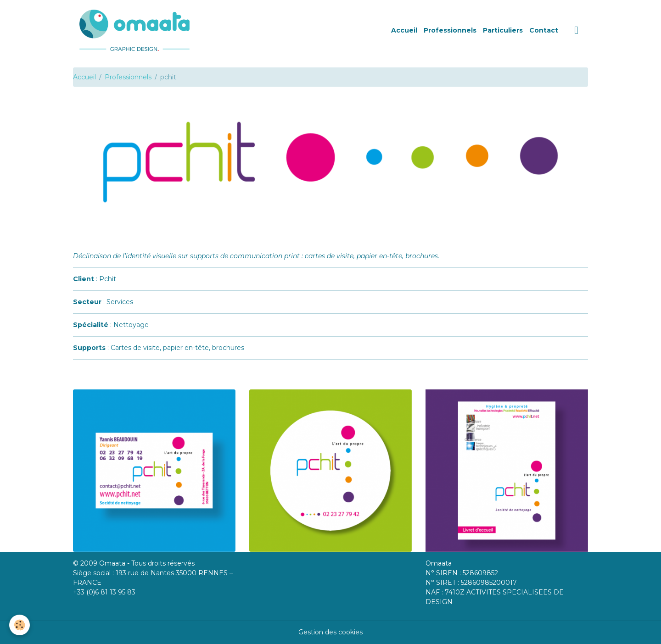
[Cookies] (20, 625)
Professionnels (450, 30)
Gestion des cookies (330, 632)
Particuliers (503, 30)
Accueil (404, 30)
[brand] (136, 30)
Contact (544, 30)
